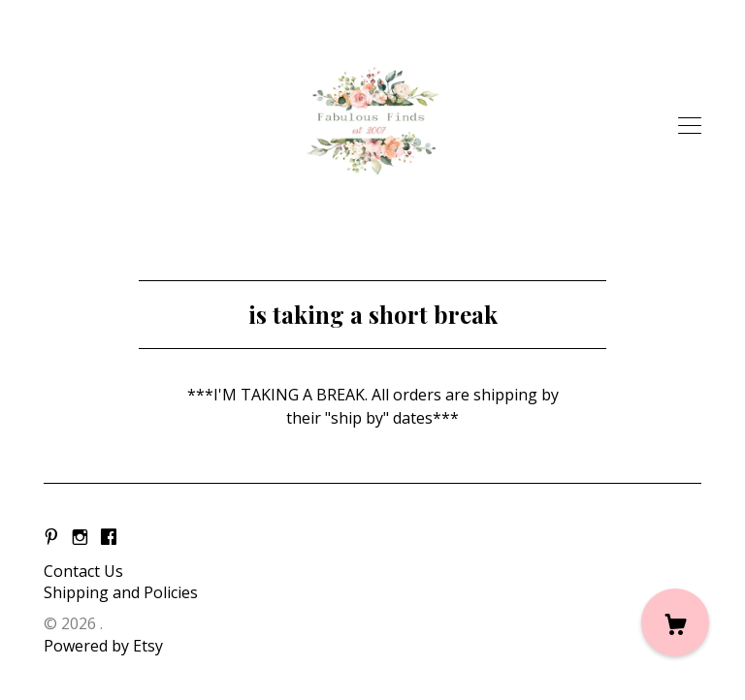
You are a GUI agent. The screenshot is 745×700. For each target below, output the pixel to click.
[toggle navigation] (690, 126)
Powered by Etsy (103, 646)
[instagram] (80, 538)
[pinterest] (51, 538)
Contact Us (83, 571)
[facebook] (109, 538)
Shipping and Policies (121, 592)
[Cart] (675, 622)
